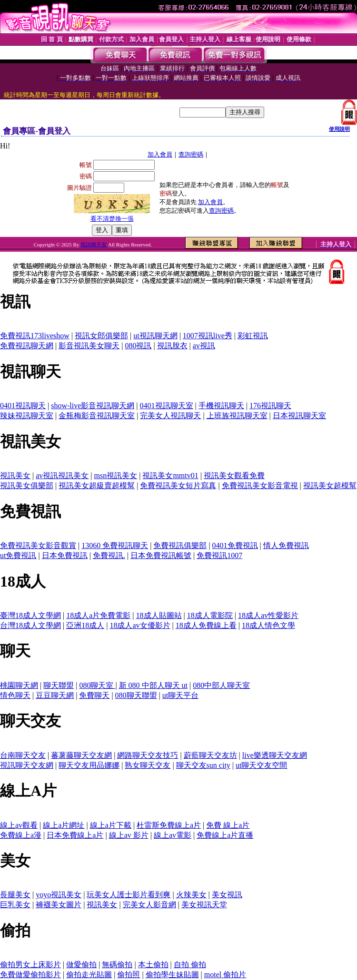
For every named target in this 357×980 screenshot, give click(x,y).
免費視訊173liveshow (35, 336)
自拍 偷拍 (190, 965)
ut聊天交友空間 (261, 765)
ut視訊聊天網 (155, 336)
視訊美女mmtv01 (170, 475)
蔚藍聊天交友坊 (210, 755)
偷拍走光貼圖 (89, 975)
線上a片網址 (64, 825)
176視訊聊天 (270, 406)
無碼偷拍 (117, 965)
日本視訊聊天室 (299, 416)
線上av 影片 (129, 835)
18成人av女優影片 (140, 625)
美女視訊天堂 (204, 905)
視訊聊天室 (94, 245)
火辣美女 (191, 895)
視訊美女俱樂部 (27, 485)
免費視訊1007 (219, 555)
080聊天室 (97, 685)
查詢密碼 (191, 154)
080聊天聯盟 (136, 695)
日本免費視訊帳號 (161, 555)
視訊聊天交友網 (27, 765)
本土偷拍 (153, 965)
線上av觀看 (19, 825)
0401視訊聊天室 (167, 406)
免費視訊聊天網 (27, 346)
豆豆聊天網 (55, 695)
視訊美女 (15, 475)
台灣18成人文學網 (30, 625)
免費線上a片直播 (225, 835)
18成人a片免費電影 (98, 615)
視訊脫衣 (172, 346)
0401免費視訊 (235, 545)
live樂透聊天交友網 (275, 755)
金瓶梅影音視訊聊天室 (97, 416)
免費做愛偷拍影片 (30, 975)
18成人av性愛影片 (268, 615)
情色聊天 (15, 695)
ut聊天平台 (180, 695)
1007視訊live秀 (208, 336)
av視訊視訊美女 (62, 475)
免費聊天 (94, 695)
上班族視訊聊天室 (237, 416)
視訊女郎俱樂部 (101, 336)
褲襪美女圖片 (59, 905)
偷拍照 (129, 975)
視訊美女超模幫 (330, 485)
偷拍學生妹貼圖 (172, 975)
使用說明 (339, 129)
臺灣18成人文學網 (30, 615)
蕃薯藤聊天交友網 (81, 755)
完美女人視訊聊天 (170, 416)
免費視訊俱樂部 (180, 545)
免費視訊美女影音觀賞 (38, 545)
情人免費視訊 (286, 545)
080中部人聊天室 (221, 685)
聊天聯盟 (59, 685)
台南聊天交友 (23, 755)
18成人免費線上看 (206, 625)
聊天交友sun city (203, 765)
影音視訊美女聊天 (89, 346)
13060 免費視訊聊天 (115, 545)
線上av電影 (173, 835)
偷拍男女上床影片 (30, 965)
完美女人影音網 (149, 905)
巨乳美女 (15, 905)
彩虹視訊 (253, 336)
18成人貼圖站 (159, 615)
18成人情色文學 (268, 625)
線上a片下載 (111, 825)
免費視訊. (109, 555)
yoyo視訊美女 (59, 895)
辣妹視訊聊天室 (27, 416)
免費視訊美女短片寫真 (178, 485)
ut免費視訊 (18, 555)
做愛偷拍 (81, 965)
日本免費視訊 (65, 555)
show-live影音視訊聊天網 (93, 406)
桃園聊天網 (19, 685)
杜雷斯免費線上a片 (169, 825)
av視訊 (204, 346)
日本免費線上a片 (75, 835)
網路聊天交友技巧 (148, 755)
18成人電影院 (210, 615)
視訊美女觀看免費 (234, 475)
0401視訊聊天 (23, 406)
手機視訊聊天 (221, 406)
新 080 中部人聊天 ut (153, 685)
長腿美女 (15, 895)
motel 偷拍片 (225, 975)
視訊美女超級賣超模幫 (97, 485)
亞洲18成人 (85, 625)
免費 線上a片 (228, 825)
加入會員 (160, 154)
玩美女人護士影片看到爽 (129, 895)
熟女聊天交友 (148, 765)
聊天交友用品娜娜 (89, 765)
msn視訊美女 (116, 475)
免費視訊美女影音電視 (260, 485)
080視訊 (138, 346)
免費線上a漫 (21, 835)
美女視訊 (227, 895)
